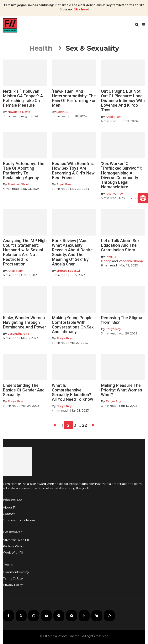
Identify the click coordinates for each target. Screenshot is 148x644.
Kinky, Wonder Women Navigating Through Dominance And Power (24, 322)
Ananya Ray (114, 194)
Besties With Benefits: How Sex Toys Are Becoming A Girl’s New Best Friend (73, 171)
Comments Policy (16, 572)
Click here (81, 9)
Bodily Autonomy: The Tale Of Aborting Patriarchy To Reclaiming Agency (24, 171)
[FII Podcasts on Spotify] (59, 616)
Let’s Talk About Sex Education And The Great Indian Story (120, 245)
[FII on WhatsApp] (109, 616)
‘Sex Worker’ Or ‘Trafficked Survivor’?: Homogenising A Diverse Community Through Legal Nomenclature (122, 175)
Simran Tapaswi (68, 271)
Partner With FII (15, 546)
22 (85, 425)
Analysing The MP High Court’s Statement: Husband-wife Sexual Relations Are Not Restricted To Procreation (25, 252)
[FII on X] (21, 616)
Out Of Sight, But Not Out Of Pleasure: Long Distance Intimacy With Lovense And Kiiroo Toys (123, 101)
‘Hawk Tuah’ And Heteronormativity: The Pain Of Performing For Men (74, 98)
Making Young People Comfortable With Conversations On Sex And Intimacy (73, 325)
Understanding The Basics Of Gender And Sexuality (24, 390)
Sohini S (62, 112)
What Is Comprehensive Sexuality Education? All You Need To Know (72, 392)
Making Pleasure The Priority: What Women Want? (122, 390)
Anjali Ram (113, 117)
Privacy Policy (13, 585)
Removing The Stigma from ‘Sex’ (122, 320)
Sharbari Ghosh (19, 184)
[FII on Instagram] (34, 616)
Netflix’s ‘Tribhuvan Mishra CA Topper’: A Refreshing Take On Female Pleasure (23, 98)
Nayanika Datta (19, 112)
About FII (10, 507)
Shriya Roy (64, 338)
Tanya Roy (113, 401)
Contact (9, 514)
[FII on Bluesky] (97, 616)
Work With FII (13, 553)
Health (41, 48)
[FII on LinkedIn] (84, 616)
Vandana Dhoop (131, 261)
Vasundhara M (18, 334)
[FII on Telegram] (72, 616)
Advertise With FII (16, 540)
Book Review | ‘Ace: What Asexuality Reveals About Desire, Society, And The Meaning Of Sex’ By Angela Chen (73, 252)
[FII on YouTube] (46, 616)
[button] (143, 198)
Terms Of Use (13, 578)
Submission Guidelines (19, 520)
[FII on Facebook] (8, 616)
